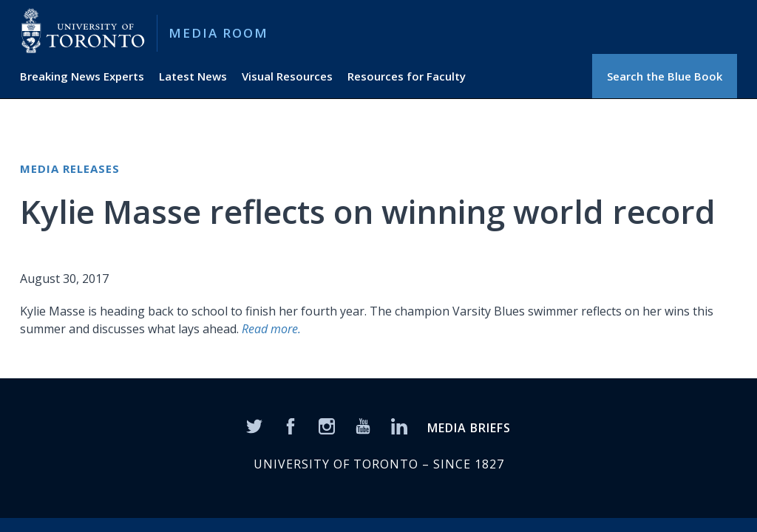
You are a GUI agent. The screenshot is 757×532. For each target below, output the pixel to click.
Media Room (218, 33)
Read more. (271, 329)
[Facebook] (291, 426)
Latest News (193, 76)
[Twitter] (254, 426)
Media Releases (70, 168)
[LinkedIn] (399, 426)
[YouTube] (363, 426)
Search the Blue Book (665, 76)
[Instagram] (327, 426)
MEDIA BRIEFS (469, 428)
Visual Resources (287, 76)
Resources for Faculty (407, 76)
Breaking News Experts (82, 76)
